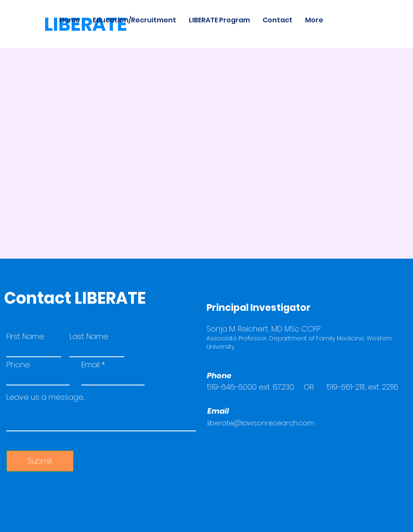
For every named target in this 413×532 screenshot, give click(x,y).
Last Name (89, 337)
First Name (25, 337)
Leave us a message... (46, 397)
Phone (18, 365)
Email (90, 365)
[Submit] (40, 461)
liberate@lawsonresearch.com (261, 423)
